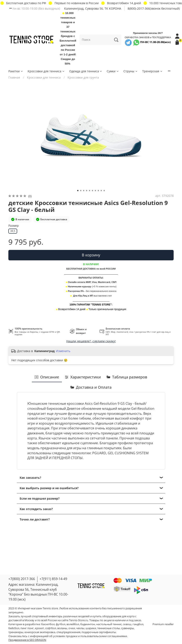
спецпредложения (68, 632)
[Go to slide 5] (90, 191)
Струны (131, 71)
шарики (91, 628)
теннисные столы (109, 628)
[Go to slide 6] (92, 191)
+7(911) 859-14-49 (53, 579)
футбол (61, 624)
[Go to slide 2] (81, 191)
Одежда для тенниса (86, 71)
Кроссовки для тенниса (46, 71)
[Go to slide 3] (84, 191)
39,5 (13, 231)
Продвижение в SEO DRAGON (27, 640)
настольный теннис (109, 624)
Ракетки (16, 71)
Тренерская (153, 71)
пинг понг (27, 628)
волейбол (73, 624)
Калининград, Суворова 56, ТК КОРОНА (93, 8)
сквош (127, 624)
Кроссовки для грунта (83, 77)
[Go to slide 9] (101, 191)
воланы (62, 628)
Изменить (63, 351)
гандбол (138, 624)
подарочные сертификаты (99, 632)
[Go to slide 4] (87, 191)
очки (72, 628)
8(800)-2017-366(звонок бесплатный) (154, 8)
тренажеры (16, 632)
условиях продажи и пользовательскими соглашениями (90, 636)
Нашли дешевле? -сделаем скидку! (91, 341)
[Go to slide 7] (95, 191)
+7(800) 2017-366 (22, 579)
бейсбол (14, 628)
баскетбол (48, 624)
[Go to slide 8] (98, 191)
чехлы (80, 628)
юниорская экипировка (40, 632)
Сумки (113, 71)
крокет (39, 628)
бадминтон (88, 624)
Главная (14, 77)
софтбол (51, 628)
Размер (14, 226)
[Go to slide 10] (104, 191)
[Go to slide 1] (78, 191)
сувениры (128, 628)
